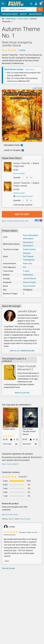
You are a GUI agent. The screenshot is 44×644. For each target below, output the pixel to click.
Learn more (30, 70)
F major (26, 271)
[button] (3, 4)
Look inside (37, 88)
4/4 (24, 267)
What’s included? (19, 173)
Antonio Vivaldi (29, 282)
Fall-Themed (28, 256)
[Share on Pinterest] (41, 221)
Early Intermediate (30, 235)
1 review (22, 50)
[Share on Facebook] (36, 221)
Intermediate (28, 239)
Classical (27, 253)
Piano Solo (28, 264)
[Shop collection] (10, 372)
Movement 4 (28, 242)
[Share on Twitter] (38, 221)
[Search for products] (22, 9)
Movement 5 (28, 246)
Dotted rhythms (29, 249)
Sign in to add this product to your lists (15, 221)
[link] (15, 4)
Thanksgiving (29, 260)
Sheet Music (11, 19)
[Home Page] (3, 19)
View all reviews (25, 519)
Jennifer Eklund (29, 279)
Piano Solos (23, 19)
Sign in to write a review (10, 515)
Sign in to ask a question (10, 464)
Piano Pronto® (29, 286)
